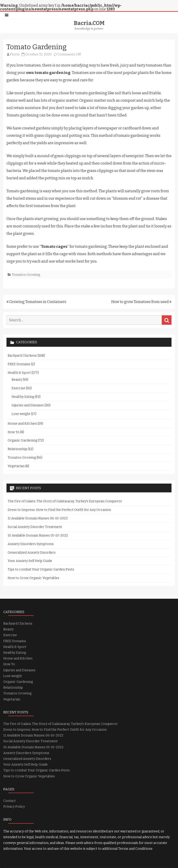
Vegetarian (16, 466)
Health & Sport (19, 373)
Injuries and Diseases (28, 405)
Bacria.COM (89, 23)
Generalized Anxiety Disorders (32, 553)
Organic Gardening (22, 440)
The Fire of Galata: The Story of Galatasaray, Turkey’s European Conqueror (65, 501)
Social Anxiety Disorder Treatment (35, 527)
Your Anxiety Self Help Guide (30, 561)
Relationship (17, 449)
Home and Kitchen (22, 424)
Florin (15, 54)
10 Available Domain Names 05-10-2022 (38, 535)
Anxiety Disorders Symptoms (31, 544)
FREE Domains (19, 364)
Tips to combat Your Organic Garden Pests (41, 569)
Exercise (18, 388)
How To (14, 432)
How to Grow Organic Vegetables (33, 578)
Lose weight (21, 414)
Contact (10, 801)
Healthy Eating (23, 397)
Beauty (17, 380)
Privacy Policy (14, 807)
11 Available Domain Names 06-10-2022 (38, 518)
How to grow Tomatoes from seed (141, 302)
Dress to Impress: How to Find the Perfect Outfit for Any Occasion (59, 510)
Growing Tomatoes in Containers (36, 302)
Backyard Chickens (22, 356)
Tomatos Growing (26, 275)
